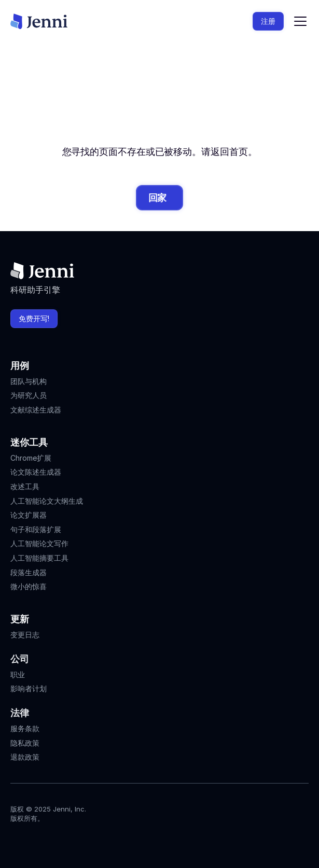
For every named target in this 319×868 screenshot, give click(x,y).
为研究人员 (29, 395)
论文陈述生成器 (36, 472)
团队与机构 (29, 381)
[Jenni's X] (73, 840)
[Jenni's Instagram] (17, 840)
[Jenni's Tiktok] (54, 840)
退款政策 (25, 757)
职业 (18, 674)
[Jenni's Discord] (91, 840)
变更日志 (25, 635)
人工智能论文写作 (39, 543)
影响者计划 (29, 688)
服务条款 (25, 728)
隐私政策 (25, 743)
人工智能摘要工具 (39, 558)
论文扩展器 (29, 515)
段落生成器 (29, 572)
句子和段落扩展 (36, 529)
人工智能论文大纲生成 (47, 501)
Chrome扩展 (31, 458)
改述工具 (25, 486)
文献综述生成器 (36, 410)
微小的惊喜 (29, 586)
